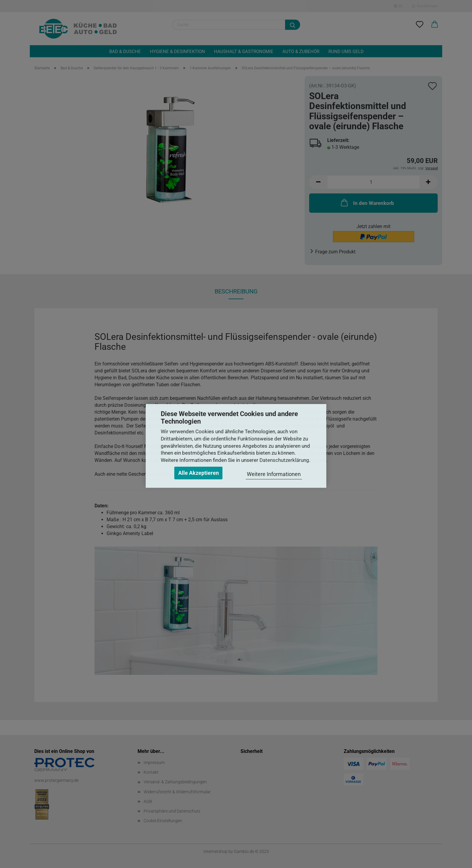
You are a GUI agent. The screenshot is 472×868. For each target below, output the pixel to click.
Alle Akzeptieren (199, 473)
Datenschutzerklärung (284, 460)
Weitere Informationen (274, 474)
